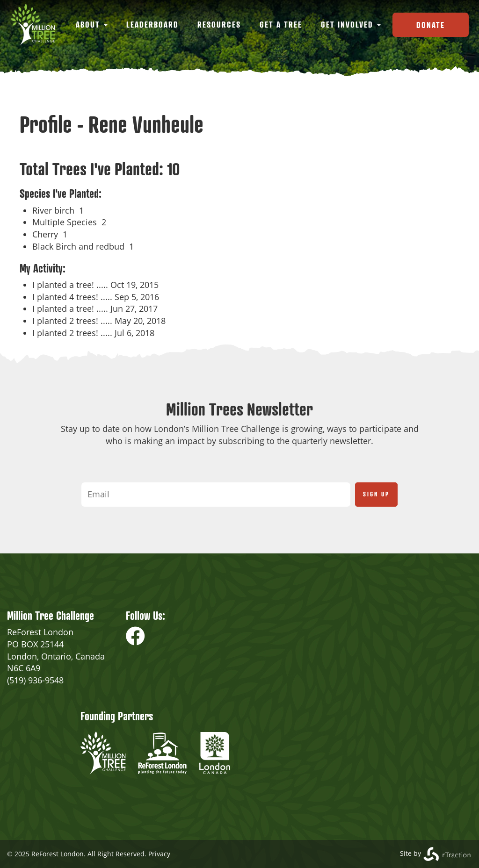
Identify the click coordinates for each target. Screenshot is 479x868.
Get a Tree (281, 24)
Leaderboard (152, 24)
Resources (219, 24)
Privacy (159, 854)
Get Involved (351, 24)
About (92, 24)
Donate (431, 25)
